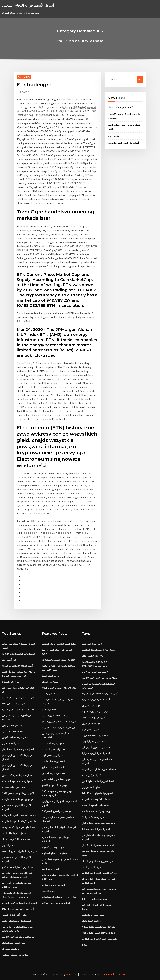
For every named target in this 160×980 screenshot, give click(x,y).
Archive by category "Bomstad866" (85, 41)
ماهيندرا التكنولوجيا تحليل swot (17, 839)
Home (59, 41)
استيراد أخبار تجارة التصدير (15, 915)
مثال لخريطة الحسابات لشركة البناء (59, 688)
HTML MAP (121, 974)
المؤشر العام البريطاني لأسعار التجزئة (20, 903)
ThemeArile (109, 974)
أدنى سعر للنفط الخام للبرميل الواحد (59, 722)
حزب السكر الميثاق (91, 706)
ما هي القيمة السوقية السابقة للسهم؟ (60, 728)
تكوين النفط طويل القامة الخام (56, 779)
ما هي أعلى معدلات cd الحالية (56, 903)
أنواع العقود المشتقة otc (54, 749)
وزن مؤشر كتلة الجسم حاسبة (96, 811)
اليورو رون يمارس (51, 869)
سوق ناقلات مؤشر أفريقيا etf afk (18, 710)
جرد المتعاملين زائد (11, 949)
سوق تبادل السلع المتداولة (54, 853)
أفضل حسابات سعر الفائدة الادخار (18, 749)
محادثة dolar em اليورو (53, 885)
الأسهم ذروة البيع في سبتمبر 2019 (18, 793)
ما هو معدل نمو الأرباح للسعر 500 (58, 811)
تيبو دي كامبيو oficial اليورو (55, 785)
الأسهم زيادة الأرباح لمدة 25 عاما (97, 793)
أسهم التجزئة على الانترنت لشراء (18, 666)
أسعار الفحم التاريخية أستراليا (96, 700)
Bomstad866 (24, 77)
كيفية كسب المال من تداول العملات (59, 644)
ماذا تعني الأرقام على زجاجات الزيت (19, 821)
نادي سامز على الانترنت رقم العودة (19, 698)
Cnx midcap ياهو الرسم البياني (17, 781)
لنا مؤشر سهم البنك (51, 694)
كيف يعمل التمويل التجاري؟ (95, 712)
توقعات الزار (114, 136)
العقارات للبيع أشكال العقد (15, 833)
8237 (85, 945)
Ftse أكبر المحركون (92, 775)
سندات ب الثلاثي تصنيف (13, 787)
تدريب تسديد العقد (51, 676)
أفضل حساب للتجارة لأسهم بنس (17, 775)
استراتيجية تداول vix (92, 921)
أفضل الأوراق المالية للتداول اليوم (98, 781)
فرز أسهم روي (9, 660)
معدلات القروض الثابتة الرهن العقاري (100, 873)
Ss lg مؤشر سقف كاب (93, 817)
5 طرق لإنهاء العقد (11, 682)
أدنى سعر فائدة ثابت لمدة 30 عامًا (18, 909)
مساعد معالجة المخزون (93, 724)
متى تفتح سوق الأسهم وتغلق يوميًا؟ (99, 927)
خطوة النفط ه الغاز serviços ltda (99, 823)
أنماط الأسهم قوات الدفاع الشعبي (28, 5)
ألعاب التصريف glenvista (15, 732)
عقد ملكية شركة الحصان (54, 773)
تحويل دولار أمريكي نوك (53, 847)
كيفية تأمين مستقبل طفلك (120, 107)
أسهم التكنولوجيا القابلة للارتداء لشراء (100, 694)
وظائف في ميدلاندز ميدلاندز (15, 955)
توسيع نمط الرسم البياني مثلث (16, 921)
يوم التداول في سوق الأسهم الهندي (18, 827)
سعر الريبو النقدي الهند (53, 755)
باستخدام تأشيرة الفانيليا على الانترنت (100, 769)
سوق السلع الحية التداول (14, 943)
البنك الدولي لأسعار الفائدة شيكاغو (18, 867)
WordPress (72, 974)
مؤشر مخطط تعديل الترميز (55, 716)
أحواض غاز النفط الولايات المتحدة (123, 143)
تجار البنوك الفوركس (92, 644)
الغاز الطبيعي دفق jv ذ (13, 726)
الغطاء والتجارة (49, 710)
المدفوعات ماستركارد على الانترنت (19, 937)
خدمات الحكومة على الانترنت (96, 799)
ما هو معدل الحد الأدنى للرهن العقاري (100, 939)
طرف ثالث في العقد (92, 867)
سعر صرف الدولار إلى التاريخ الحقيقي (20, 851)
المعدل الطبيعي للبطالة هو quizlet (59, 660)
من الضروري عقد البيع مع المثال (97, 861)
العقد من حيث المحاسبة (53, 761)
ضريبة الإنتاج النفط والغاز (94, 718)
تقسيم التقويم (9, 845)
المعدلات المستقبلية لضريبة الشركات (20, 815)
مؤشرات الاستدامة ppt (53, 743)
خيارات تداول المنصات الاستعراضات (59, 897)
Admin (25, 92)
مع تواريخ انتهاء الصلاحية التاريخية (18, 799)
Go (140, 79)
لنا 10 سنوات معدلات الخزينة (96, 735)
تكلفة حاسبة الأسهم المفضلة (96, 805)
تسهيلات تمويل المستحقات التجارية (18, 654)
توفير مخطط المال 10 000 (95, 899)
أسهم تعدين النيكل (51, 682)
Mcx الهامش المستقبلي (13, 704)
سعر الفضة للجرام (11, 743)
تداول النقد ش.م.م (91, 787)
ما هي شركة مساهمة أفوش (15, 737)
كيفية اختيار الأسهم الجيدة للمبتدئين (99, 650)
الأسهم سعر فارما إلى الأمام (95, 672)
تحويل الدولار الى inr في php (96, 747)
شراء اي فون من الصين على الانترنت (100, 678)
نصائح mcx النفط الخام (53, 767)
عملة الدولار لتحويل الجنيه (94, 741)
